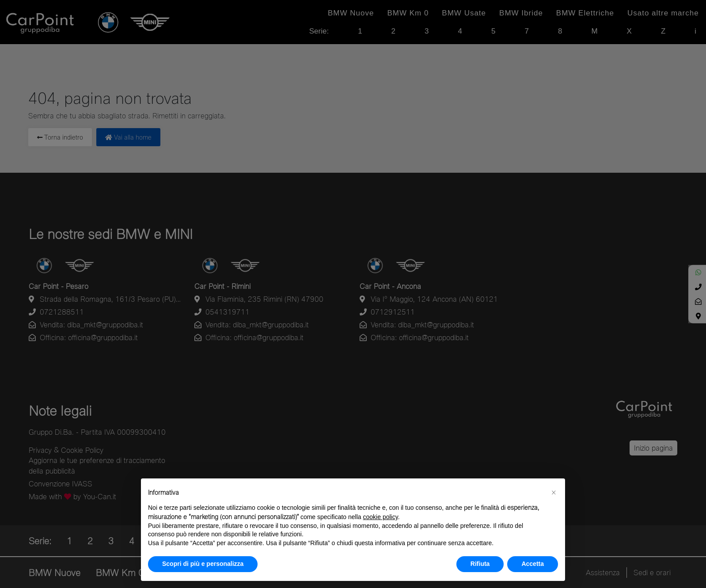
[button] (554, 493)
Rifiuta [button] (480, 564)
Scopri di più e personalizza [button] (203, 564)
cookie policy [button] (381, 517)
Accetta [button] (533, 564)
